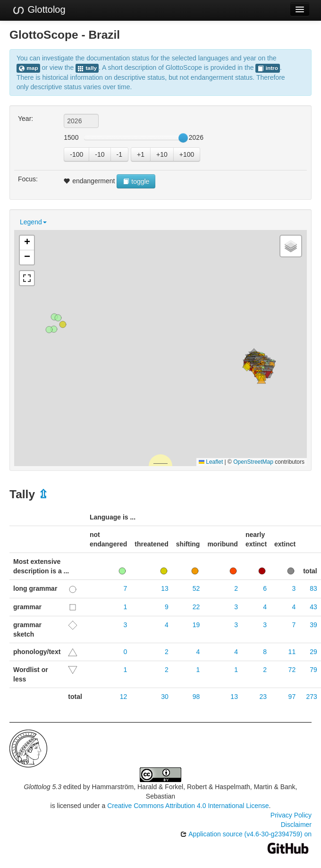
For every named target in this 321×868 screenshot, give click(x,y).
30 (165, 697)
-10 (100, 154)
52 (196, 588)
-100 (76, 154)
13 (165, 588)
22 (196, 607)
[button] (247, 367)
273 (311, 697)
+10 (162, 154)
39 (313, 625)
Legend (33, 222)
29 (313, 652)
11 (292, 652)
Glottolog (39, 10)
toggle (136, 181)
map (28, 68)
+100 (187, 154)
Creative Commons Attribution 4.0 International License (188, 806)
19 (196, 625)
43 (313, 607)
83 (313, 588)
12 (124, 697)
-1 (119, 154)
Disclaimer (296, 825)
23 (263, 697)
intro (268, 68)
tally (87, 68)
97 (292, 697)
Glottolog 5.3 (43, 787)
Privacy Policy (291, 815)
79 (313, 670)
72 (292, 670)
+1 (141, 154)
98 (196, 697)
